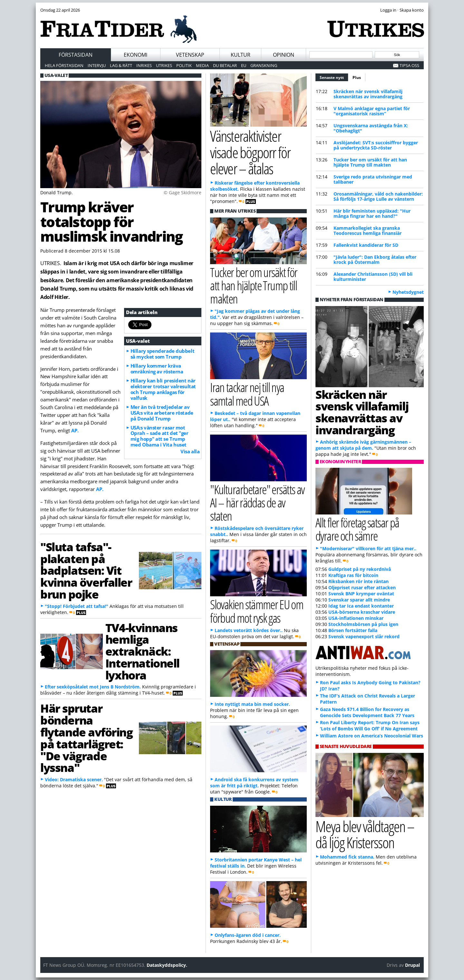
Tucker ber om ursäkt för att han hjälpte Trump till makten (370, 162)
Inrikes (144, 65)
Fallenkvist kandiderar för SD (366, 245)
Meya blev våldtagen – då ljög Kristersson (365, 834)
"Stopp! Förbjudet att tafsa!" (77, 606)
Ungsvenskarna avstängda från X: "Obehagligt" (371, 128)
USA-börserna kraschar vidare (362, 612)
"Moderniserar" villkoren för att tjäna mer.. (368, 548)
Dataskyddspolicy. (167, 965)
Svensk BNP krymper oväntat (361, 594)
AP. (75, 430)
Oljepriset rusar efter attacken (362, 587)
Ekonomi (135, 55)
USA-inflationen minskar (356, 618)
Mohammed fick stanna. (347, 857)
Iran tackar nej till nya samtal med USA (247, 394)
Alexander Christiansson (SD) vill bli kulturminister (373, 277)
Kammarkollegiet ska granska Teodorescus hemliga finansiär (367, 231)
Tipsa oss (409, 65)
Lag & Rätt (121, 65)
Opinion (284, 55)
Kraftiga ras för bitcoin (353, 575)
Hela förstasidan (64, 65)
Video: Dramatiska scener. (74, 779)
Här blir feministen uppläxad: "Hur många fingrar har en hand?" (372, 213)
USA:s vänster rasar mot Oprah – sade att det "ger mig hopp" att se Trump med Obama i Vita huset (159, 436)
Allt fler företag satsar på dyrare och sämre (357, 529)
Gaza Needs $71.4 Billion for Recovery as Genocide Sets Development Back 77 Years (367, 712)
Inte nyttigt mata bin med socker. (252, 704)
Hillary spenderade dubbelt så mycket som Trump (162, 354)
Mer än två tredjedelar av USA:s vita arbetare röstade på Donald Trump (162, 413)
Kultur (241, 55)
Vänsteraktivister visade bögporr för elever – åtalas (250, 152)
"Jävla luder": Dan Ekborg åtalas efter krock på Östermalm (375, 259)
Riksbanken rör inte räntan (358, 581)
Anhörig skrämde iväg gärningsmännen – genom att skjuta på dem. (363, 445)
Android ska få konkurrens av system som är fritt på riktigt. (254, 783)
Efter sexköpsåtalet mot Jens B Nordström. (93, 687)
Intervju (97, 65)
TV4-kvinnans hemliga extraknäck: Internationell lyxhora (142, 651)
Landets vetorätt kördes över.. (249, 630)
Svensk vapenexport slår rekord (364, 636)
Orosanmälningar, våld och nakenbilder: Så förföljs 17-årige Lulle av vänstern (378, 196)
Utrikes (164, 65)
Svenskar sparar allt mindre (359, 600)
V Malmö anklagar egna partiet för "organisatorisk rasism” (372, 111)
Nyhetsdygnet (408, 292)
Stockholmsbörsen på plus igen (363, 624)
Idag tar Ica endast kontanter (361, 606)
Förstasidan (76, 55)
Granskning (264, 65)
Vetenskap (190, 55)
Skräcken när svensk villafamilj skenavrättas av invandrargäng (368, 94)
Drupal (412, 965)
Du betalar (225, 65)
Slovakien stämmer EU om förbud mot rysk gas (257, 611)
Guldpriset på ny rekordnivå (360, 569)
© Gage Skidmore (183, 192)
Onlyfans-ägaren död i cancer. (248, 935)
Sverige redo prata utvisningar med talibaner (373, 179)
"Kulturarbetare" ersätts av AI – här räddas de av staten (257, 502)
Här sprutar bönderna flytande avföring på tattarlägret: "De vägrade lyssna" (87, 738)
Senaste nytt (334, 77)
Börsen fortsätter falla (353, 630)
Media (202, 65)
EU (244, 65)
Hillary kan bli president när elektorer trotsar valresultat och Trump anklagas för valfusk (163, 389)
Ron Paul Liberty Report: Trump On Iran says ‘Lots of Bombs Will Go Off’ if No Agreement (370, 725)
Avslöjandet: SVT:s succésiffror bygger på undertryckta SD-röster (376, 145)
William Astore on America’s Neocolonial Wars (372, 736)
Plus (357, 77)
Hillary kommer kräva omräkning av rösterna (157, 369)
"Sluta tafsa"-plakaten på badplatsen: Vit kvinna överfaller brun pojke (86, 570)
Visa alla (190, 451)
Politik (184, 65)
